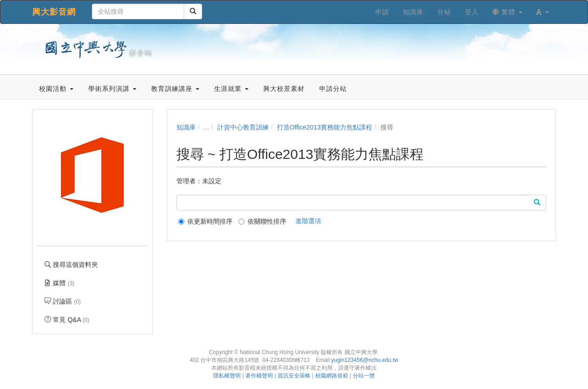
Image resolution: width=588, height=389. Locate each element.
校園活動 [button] (56, 89)
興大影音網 (54, 12)
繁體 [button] (507, 12)
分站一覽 (364, 376)
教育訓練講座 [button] (175, 89)
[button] (543, 12)
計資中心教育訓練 (243, 127)
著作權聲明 (259, 376)
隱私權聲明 (227, 376)
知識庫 (186, 127)
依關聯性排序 (262, 221)
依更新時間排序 (205, 221)
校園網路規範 (332, 376)
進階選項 (308, 221)
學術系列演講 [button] (112, 89)
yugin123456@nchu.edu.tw (365, 360)
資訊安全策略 (294, 376)
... (206, 127)
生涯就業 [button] (231, 89)
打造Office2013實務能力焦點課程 (325, 127)
